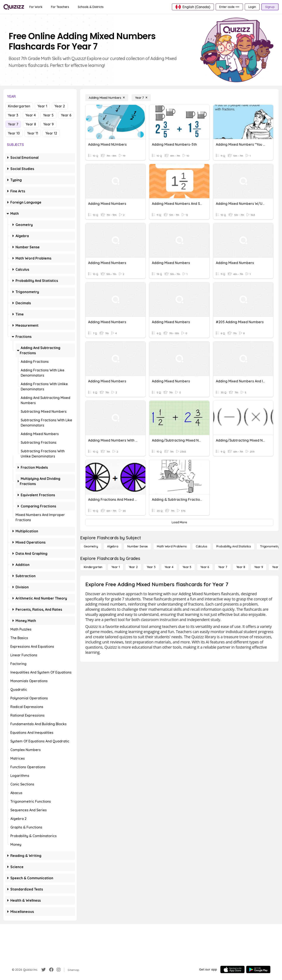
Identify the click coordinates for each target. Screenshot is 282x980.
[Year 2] (133, 567)
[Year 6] (205, 567)
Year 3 (13, 115)
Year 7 (13, 124)
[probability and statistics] (234, 546)
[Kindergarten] (93, 567)
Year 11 (33, 133)
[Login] (252, 7)
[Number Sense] (138, 546)
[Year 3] (151, 567)
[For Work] (36, 7)
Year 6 (66, 115)
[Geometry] (91, 546)
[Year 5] (187, 567)
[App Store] (232, 969)
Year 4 (31, 115)
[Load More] (179, 522)
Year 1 (42, 106)
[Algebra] (113, 546)
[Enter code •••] (229, 7)
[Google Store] (258, 969)
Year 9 (48, 124)
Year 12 (51, 133)
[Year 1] (115, 567)
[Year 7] (141, 98)
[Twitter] (44, 970)
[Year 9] (259, 567)
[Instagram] (59, 970)
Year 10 (14, 133)
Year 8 (31, 124)
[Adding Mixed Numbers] (107, 98)
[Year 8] (241, 567)
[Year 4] (169, 567)
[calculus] (202, 546)
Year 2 (60, 106)
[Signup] (270, 7)
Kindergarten (19, 106)
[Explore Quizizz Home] (14, 7)
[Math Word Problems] (172, 546)
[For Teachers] (60, 7)
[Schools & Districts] (91, 7)
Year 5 (48, 115)
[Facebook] (51, 970)
